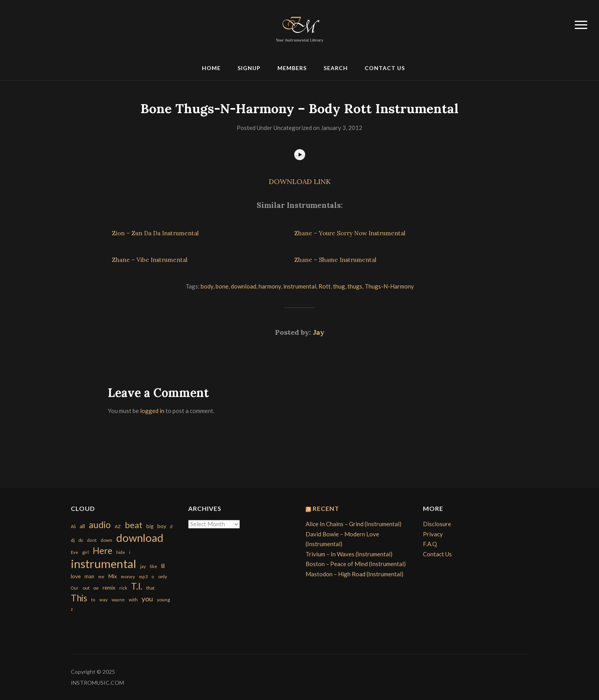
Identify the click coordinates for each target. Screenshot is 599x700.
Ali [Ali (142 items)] (73, 526)
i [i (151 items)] (130, 552)
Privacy (433, 534)
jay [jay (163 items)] (143, 566)
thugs (355, 286)
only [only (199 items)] (163, 576)
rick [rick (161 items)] (123, 588)
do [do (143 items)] (81, 540)
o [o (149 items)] (153, 576)
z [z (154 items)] (72, 609)
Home (211, 68)
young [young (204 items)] (164, 600)
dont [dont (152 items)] (92, 540)
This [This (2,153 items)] (79, 598)
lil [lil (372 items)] (163, 566)
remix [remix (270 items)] (109, 588)
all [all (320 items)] (82, 526)
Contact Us (385, 68)
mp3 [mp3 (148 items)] (143, 576)
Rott (325, 286)
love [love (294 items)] (76, 576)
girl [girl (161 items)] (85, 552)
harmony (270, 286)
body (207, 286)
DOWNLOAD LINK (300, 181)
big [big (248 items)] (150, 526)
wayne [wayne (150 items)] (118, 600)
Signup (249, 68)
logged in (152, 411)
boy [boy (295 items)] (162, 526)
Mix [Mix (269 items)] (113, 576)
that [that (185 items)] (150, 588)
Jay (319, 332)
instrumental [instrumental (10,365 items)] (103, 564)
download (244, 286)
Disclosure (437, 524)
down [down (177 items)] (106, 540)
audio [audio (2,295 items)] (100, 525)
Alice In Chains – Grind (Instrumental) (353, 524)
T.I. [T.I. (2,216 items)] (137, 586)
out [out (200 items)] (86, 588)
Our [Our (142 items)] (75, 588)
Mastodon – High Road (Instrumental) (354, 574)
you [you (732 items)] (147, 599)
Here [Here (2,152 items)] (103, 551)
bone (222, 286)
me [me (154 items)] (101, 576)
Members (292, 68)
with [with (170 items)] (133, 600)
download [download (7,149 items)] (140, 538)
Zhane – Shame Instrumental (335, 260)
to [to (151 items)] (93, 600)
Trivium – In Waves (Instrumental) (349, 554)
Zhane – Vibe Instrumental (150, 260)
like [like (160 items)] (154, 566)
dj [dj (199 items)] (73, 540)
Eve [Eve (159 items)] (75, 552)
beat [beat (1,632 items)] (134, 525)
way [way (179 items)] (103, 600)
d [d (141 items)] (171, 526)
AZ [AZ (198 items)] (118, 526)
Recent (326, 508)
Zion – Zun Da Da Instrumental (155, 233)
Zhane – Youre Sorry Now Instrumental (350, 233)
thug (339, 286)
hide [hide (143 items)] (121, 552)
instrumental (300, 286)
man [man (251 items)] (89, 576)
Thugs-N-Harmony (389, 286)
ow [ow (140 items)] (96, 588)
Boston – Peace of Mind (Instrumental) (356, 564)
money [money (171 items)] (128, 576)
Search (336, 68)
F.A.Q (430, 544)
